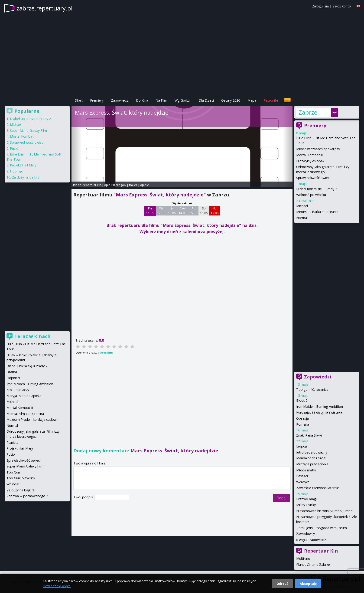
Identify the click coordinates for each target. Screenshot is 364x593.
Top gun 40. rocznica (312, 389)
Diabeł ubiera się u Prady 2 (317, 189)
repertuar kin (92, 185)
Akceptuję (308, 584)
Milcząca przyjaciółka (312, 464)
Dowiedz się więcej (57, 586)
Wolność (13, 484)
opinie (145, 185)
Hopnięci (17, 171)
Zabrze (308, 112)
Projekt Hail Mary (23, 165)
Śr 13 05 (172, 211)
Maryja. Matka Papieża (24, 396)
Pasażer (302, 476)
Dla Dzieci (206, 100)
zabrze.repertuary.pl (44, 8)
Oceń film (106, 353)
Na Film (161, 100)
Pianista (13, 442)
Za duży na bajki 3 (26, 177)
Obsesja (302, 418)
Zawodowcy (305, 534)
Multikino (303, 558)
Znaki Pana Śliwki (309, 435)
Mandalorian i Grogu (312, 458)
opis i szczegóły (115, 185)
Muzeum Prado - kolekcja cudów (31, 419)
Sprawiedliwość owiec (313, 178)
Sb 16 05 (204, 211)
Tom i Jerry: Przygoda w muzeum (322, 528)
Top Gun (13, 472)
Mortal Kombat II (309, 155)
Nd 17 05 (215, 211)
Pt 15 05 (193, 211)
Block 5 (302, 400)
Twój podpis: (84, 497)
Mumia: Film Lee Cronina (25, 414)
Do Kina (142, 100)
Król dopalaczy (18, 390)
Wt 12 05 (161, 211)
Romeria (303, 424)
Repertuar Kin (321, 551)
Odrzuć (282, 584)
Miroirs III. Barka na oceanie (317, 212)
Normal (302, 218)
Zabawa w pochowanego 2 (27, 496)
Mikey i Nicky (306, 505)
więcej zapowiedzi (313, 540)
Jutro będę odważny (312, 452)
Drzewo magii (307, 499)
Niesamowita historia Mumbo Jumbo (324, 511)
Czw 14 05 (183, 211)
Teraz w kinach (32, 336)
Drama (12, 372)
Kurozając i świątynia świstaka (319, 412)
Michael (302, 206)
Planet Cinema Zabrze (313, 565)
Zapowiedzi (120, 100)
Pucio (14, 148)
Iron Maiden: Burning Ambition (320, 406)
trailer (133, 185)
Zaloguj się (320, 6)
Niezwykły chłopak (310, 161)
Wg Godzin (183, 100)
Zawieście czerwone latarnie (318, 488)
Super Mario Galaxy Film (28, 131)
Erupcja (302, 446)
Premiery (97, 100)
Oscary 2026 (231, 100)
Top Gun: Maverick (21, 478)
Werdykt (303, 482)
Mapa (252, 100)
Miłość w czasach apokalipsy (318, 149)
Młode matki (306, 470)
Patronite (271, 100)
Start (79, 100)
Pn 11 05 (150, 211)
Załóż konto (342, 6)
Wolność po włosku (311, 195)
